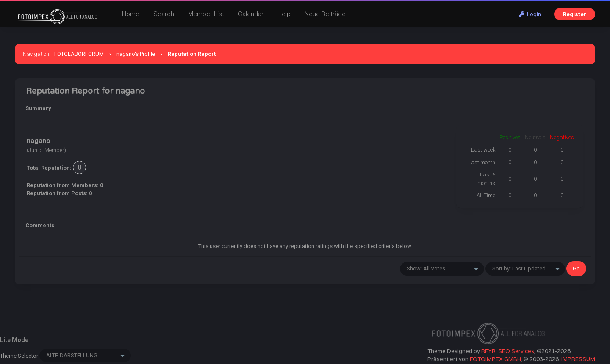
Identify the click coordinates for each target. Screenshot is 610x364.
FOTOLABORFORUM (79, 54)
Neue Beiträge (325, 14)
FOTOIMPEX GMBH (495, 359)
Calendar (251, 14)
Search (164, 14)
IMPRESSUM (578, 359)
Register (574, 14)
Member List (206, 14)
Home (131, 14)
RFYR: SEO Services (508, 351)
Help (284, 14)
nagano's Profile (136, 54)
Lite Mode (14, 340)
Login (530, 14)
